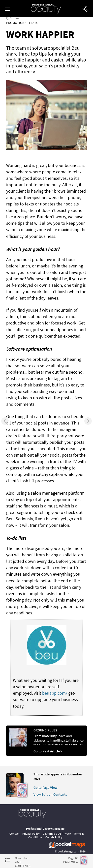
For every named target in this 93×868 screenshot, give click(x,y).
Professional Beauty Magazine (45, 829)
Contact (14, 834)
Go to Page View (45, 787)
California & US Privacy (57, 834)
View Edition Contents (50, 794)
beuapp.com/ (55, 693)
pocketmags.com (68, 851)
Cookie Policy (54, 837)
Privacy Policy (31, 834)
